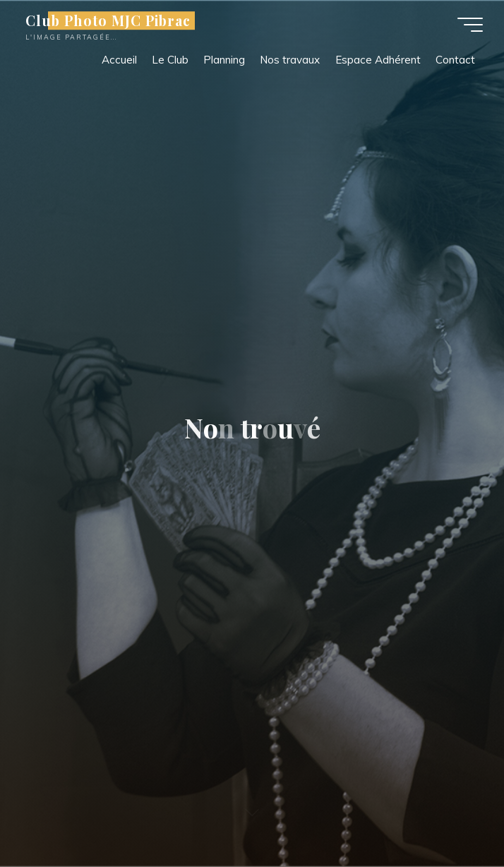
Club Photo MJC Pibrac (108, 20)
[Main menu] (470, 25)
